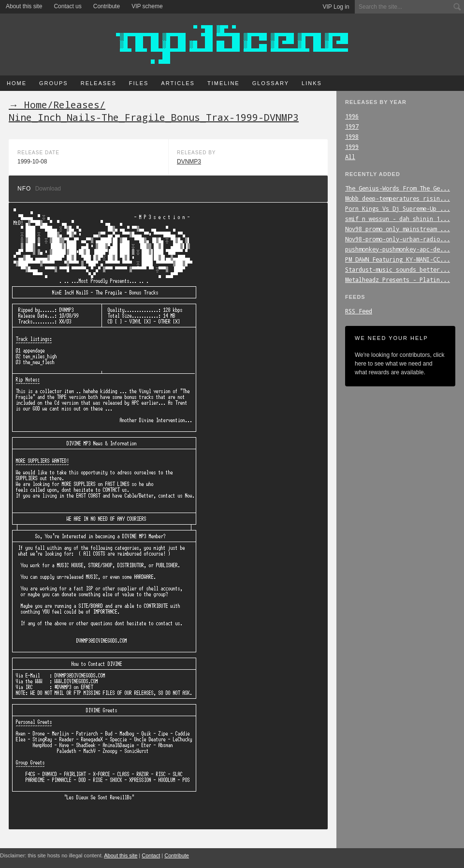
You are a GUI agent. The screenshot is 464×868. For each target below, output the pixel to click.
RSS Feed (359, 311)
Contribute (107, 6)
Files (139, 83)
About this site (24, 6)
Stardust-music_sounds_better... (398, 269)
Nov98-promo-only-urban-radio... (398, 239)
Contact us (67, 6)
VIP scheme (147, 6)
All (350, 157)
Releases (99, 83)
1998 (352, 136)
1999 (352, 147)
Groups (54, 83)
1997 (352, 126)
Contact (151, 855)
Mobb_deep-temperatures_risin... (398, 198)
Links (312, 83)
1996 (352, 116)
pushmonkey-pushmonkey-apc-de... (398, 249)
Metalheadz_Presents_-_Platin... (398, 280)
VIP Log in (336, 7)
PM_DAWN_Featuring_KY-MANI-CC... (398, 259)
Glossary (271, 83)
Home (17, 83)
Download (48, 189)
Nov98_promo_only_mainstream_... (398, 229)
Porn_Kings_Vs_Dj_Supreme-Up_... (398, 208)
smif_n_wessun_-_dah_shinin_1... (398, 219)
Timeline (224, 83)
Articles (178, 83)
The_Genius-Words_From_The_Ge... (398, 188)
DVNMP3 (189, 162)
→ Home (28, 104)
